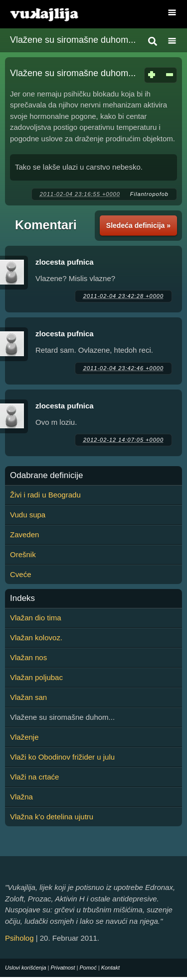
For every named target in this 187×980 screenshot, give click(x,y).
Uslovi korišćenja (26, 968)
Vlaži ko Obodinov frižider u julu (62, 757)
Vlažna (21, 797)
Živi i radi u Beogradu (45, 495)
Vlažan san (28, 697)
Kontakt (110, 968)
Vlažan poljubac (36, 677)
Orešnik (23, 554)
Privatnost (63, 968)
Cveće (21, 574)
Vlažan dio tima (36, 618)
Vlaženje (24, 737)
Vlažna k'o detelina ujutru (52, 817)
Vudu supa (28, 515)
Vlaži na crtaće (34, 777)
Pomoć (88, 968)
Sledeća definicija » (138, 225)
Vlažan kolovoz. (36, 637)
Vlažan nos (28, 657)
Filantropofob (149, 194)
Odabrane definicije (46, 476)
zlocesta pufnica (65, 262)
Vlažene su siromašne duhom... (73, 40)
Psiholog (19, 938)
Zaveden (24, 535)
